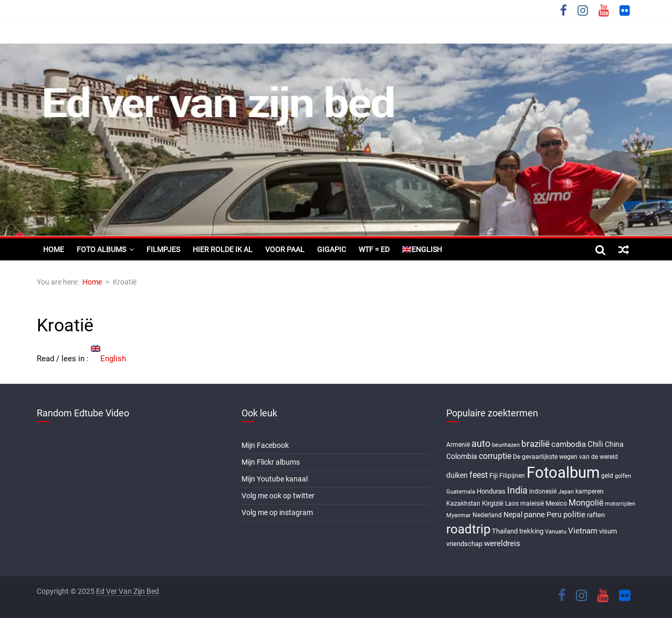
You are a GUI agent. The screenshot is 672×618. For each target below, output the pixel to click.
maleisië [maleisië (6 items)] (532, 504)
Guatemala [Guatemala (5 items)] (461, 492)
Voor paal (285, 249)
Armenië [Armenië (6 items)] (458, 445)
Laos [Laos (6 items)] (512, 504)
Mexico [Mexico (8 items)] (556, 503)
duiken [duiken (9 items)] (457, 475)
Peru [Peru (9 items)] (554, 515)
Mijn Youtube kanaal (275, 479)
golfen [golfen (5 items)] (623, 476)
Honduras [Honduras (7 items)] (491, 491)
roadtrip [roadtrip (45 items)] (468, 529)
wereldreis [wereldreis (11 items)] (502, 543)
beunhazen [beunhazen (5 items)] (506, 445)
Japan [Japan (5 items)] (566, 492)
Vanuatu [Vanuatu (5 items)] (556, 532)
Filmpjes (163, 249)
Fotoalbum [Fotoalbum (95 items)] (563, 473)
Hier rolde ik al (223, 249)
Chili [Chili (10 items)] (595, 444)
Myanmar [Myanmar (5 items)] (459, 515)
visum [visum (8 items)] (608, 531)
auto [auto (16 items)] (481, 444)
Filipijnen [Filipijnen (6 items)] (512, 476)
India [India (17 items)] (517, 490)
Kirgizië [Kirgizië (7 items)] (493, 503)
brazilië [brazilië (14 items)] (535, 444)
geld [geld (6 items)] (607, 476)
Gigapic (332, 249)
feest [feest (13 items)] (479, 475)
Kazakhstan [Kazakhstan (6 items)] (463, 504)
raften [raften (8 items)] (596, 515)
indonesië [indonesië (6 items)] (543, 491)
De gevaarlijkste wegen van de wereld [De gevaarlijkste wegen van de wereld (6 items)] (565, 457)
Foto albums (101, 249)
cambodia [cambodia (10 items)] (569, 444)
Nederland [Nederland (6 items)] (487, 515)
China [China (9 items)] (614, 444)
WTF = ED (374, 249)
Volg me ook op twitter (278, 496)
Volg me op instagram (277, 512)
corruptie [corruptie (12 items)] (495, 456)
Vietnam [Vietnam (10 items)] (583, 531)
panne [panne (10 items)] (534, 515)
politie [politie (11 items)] (574, 515)
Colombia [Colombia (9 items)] (462, 456)
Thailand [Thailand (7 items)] (505, 531)
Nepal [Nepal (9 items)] (513, 515)
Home (54, 249)
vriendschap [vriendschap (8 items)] (464, 544)
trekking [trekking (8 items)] (531, 531)
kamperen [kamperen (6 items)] (590, 491)
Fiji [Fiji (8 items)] (493, 475)
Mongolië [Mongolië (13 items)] (586, 503)
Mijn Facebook (265, 445)
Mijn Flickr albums (271, 462)
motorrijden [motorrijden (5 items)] (620, 504)
